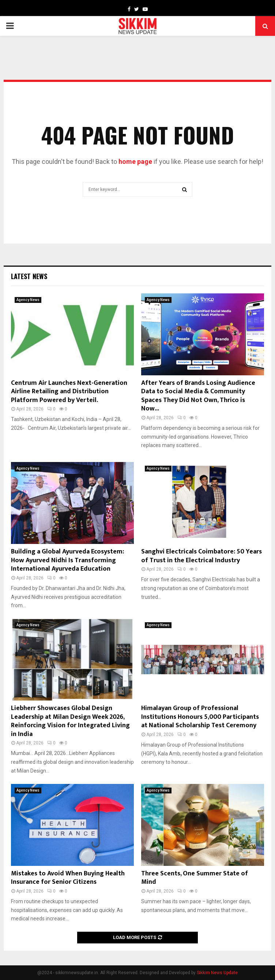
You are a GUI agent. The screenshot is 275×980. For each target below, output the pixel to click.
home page (135, 162)
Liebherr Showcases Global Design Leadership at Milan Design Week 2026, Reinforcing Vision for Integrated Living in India (70, 721)
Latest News (29, 276)
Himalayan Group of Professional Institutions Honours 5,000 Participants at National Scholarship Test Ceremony (200, 717)
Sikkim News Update (217, 973)
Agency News (28, 300)
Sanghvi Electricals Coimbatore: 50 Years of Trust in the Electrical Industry (201, 556)
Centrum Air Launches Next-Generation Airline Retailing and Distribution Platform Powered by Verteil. (69, 392)
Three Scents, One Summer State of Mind (195, 878)
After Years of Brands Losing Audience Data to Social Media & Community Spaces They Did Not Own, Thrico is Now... (198, 396)
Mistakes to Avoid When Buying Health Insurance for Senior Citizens (68, 878)
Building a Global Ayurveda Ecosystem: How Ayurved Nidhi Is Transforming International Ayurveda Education (67, 560)
